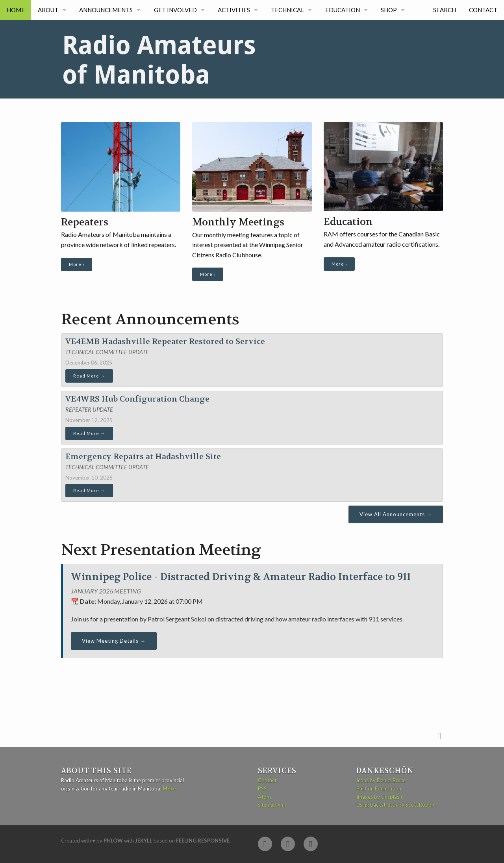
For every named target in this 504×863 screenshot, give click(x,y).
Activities (234, 10)
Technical (287, 10)
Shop (389, 10)
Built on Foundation (379, 789)
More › (77, 264)
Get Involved (175, 10)
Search (445, 10)
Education (343, 10)
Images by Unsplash (379, 797)
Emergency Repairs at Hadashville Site (143, 457)
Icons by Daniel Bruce (381, 780)
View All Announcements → (396, 514)
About (48, 10)
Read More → (89, 376)
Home (16, 10)
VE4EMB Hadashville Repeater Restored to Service (165, 341)
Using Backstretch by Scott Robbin (396, 805)
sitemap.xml (272, 805)
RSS (262, 789)
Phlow (113, 841)
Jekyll (144, 841)
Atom (264, 797)
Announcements (106, 10)
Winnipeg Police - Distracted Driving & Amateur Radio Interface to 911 (241, 577)
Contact (483, 10)
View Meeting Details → (114, 641)
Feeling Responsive (203, 841)
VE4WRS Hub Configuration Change (137, 399)
